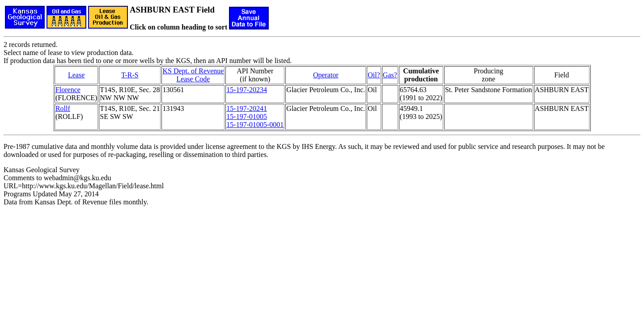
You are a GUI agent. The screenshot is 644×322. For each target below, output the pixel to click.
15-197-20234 (247, 90)
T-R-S (130, 75)
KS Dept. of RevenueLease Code (193, 75)
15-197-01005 (247, 117)
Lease (76, 75)
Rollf (63, 108)
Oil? (374, 75)
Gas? (390, 75)
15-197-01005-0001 (255, 125)
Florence (68, 90)
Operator (326, 75)
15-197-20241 (247, 108)
